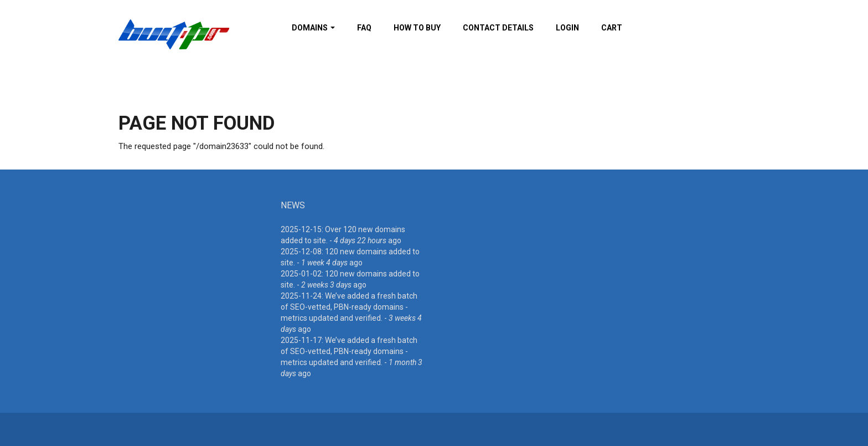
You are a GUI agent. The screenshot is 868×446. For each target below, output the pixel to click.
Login (567, 28)
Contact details (498, 28)
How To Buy (417, 28)
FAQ (364, 28)
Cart (612, 28)
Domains (313, 28)
